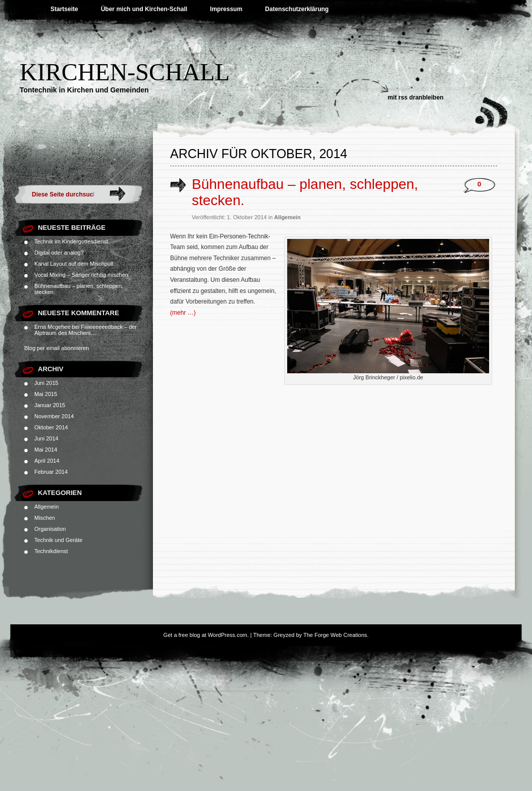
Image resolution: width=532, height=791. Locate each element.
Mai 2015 (46, 394)
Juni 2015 (46, 383)
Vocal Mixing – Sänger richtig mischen (81, 275)
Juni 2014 (46, 438)
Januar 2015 (50, 405)
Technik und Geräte (58, 540)
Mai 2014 (46, 450)
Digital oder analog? (59, 253)
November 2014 (54, 416)
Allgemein (46, 507)
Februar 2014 (51, 472)
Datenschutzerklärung (297, 9)
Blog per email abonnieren (57, 348)
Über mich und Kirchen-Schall (144, 9)
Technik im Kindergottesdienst (71, 241)
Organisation (50, 529)
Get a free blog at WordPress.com (205, 635)
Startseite (64, 9)
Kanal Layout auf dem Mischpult (74, 264)
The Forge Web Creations (335, 635)
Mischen (45, 518)
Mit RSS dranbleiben (416, 97)
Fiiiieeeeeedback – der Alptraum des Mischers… (86, 330)
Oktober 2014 (51, 427)
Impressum (226, 9)
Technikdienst (51, 551)
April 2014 (47, 461)
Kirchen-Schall (125, 72)
